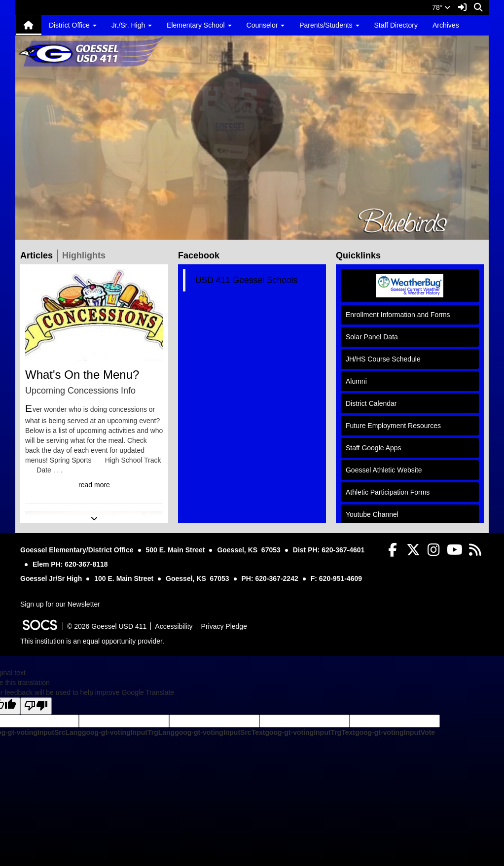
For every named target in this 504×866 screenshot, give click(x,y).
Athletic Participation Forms (388, 492)
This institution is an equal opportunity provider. (92, 641)
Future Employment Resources (393, 426)
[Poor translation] (36, 706)
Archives (446, 25)
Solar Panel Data (372, 337)
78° (441, 7)
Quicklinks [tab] (360, 255)
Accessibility (174, 626)
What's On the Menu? (82, 375)
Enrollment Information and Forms (398, 315)
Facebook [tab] (201, 255)
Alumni (356, 381)
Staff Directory (396, 25)
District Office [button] (73, 25)
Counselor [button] (266, 25)
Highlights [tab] (86, 255)
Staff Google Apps (374, 448)
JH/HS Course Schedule (383, 359)
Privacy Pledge (224, 626)
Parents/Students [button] (329, 25)
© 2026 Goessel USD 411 (107, 626)
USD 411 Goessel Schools (246, 280)
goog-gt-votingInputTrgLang (128, 732)
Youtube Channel (372, 514)
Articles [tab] (39, 255)
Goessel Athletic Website (384, 470)
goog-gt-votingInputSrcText (220, 732)
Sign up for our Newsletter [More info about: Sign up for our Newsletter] (60, 604)
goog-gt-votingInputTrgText (310, 732)
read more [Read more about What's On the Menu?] (94, 485)
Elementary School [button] (199, 25)
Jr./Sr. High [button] (132, 25)
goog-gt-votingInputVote (395, 732)
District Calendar (371, 403)
